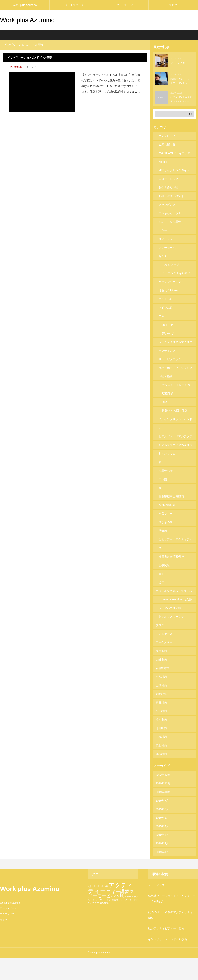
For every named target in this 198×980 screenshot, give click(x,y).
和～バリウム (167, 454)
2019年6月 (162, 809)
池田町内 (161, 728)
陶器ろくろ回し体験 (175, 411)
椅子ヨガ (168, 325)
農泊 (161, 574)
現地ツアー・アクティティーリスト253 (175, 541)
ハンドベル (166, 299)
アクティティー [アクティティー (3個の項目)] (110, 888)
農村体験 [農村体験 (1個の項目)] (104, 903)
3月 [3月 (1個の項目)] (98, 886)
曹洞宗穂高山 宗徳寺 (172, 496)
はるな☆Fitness (169, 290)
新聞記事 (161, 694)
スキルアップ (171, 265)
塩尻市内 (161, 651)
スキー (163, 230)
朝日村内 (161, 703)
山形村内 (161, 685)
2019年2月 (162, 843)
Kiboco (163, 162)
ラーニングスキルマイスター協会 (175, 343)
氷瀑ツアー (166, 514)
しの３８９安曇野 (170, 222)
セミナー (164, 256)
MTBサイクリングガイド (174, 170)
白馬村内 (161, 737)
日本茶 (163, 479)
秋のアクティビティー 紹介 (166, 928)
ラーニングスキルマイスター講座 (176, 274)
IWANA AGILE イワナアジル (174, 154)
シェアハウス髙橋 (170, 608)
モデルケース (164, 634)
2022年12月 (163, 775)
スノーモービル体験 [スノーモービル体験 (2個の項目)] (111, 894)
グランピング (167, 205)
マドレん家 (166, 308)
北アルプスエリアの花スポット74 (175, 446)
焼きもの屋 (166, 522)
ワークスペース (74, 5)
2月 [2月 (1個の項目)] (94, 886)
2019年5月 (162, 818)
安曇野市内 (163, 668)
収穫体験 (168, 393)
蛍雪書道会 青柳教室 (172, 557)
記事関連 (164, 565)
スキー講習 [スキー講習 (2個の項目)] (118, 891)
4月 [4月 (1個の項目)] (102, 886)
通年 (161, 582)
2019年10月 (163, 792)
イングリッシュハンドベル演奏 (168, 939)
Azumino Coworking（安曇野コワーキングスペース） (175, 601)
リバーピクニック (170, 359)
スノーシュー (167, 239)
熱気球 (163, 531)
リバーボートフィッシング (175, 368)
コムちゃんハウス (170, 213)
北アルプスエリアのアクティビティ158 (175, 438)
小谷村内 (161, 677)
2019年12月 (163, 783)
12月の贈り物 (167, 145)
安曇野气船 (166, 471)
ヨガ (161, 316)
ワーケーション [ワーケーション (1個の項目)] (103, 900)
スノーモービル (168, 248)
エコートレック (168, 179)
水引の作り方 (167, 505)
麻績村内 (161, 754)
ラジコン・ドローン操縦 (176, 386)
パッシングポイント (171, 282)
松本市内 (161, 720)
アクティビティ (124, 5)
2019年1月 (162, 852)
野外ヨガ (168, 333)
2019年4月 (162, 826)
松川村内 (161, 711)
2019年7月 (162, 801)
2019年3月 (162, 835)
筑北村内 (161, 745)
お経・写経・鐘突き (171, 196)
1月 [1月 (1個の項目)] (90, 886)
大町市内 (161, 660)
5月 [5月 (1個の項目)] (106, 886)
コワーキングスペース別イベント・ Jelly (174, 592)
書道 (165, 402)
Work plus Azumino (25, 5)
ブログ (173, 5)
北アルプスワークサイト (174, 617)
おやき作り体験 (168, 187)
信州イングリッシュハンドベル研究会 (175, 420)
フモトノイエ (156, 885)
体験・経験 (166, 376)
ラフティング (167, 351)
